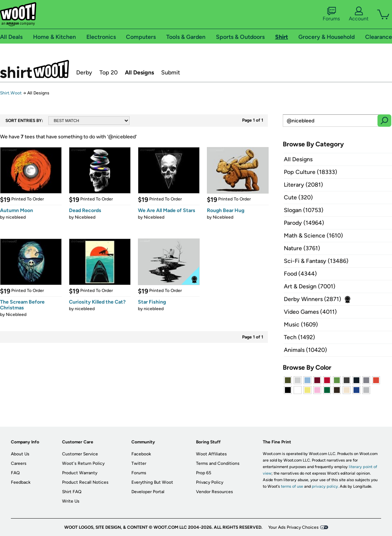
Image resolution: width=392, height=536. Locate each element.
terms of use (292, 486)
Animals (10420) (305, 350)
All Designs (139, 72)
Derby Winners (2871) (313, 299)
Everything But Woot (152, 482)
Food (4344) (300, 274)
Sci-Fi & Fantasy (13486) (316, 261)
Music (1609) (301, 324)
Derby (84, 72)
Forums (331, 14)
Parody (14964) (304, 223)
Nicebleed (85, 217)
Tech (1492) (299, 337)
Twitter (139, 463)
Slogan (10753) (304, 210)
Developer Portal (148, 492)
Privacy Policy (210, 482)
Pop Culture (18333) (311, 172)
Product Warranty (80, 473)
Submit (171, 72)
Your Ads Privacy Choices (293, 527)
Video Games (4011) (310, 312)
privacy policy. (325, 486)
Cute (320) (298, 197)
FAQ (15, 473)
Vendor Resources (215, 492)
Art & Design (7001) (310, 286)
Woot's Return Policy (83, 463)
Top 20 (109, 72)
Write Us (71, 501)
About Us (20, 454)
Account (359, 14)
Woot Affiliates (211, 454)
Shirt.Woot (34, 69)
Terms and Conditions (218, 463)
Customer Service (80, 454)
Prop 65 (204, 473)
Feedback (21, 482)
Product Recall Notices (85, 482)
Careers (19, 463)
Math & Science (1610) (313, 235)
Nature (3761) (302, 248)
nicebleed (16, 217)
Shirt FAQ (72, 492)
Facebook (141, 454)
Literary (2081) (303, 185)
